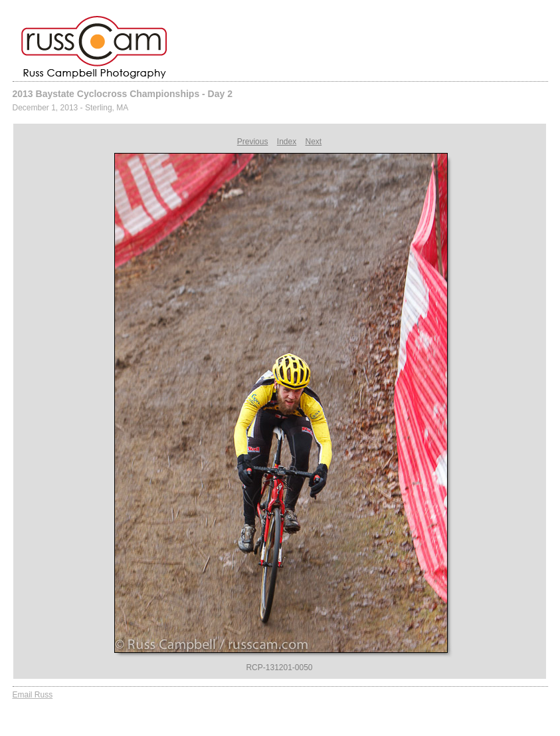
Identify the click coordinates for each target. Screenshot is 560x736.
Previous (253, 142)
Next (314, 142)
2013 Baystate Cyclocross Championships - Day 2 (123, 94)
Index (287, 142)
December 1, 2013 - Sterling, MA (71, 108)
